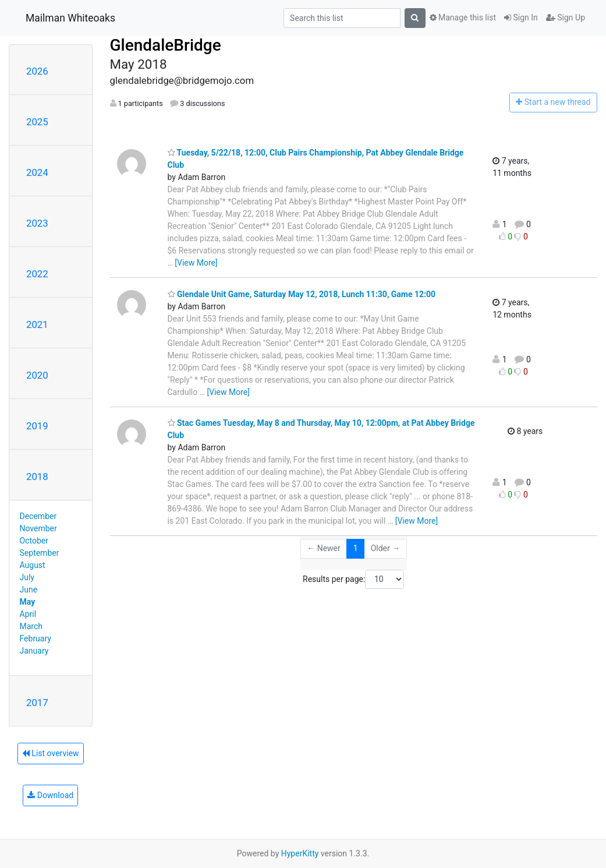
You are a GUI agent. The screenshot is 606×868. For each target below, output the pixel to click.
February (36, 638)
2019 (37, 426)
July (27, 577)
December (38, 516)
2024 (37, 172)
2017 (37, 703)
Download (50, 795)
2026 (37, 71)
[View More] (196, 263)
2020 (37, 375)
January (34, 651)
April (28, 614)
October (34, 541)
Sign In (521, 17)
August (33, 565)
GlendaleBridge (166, 45)
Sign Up (566, 17)
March (31, 626)
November (38, 528)
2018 (37, 477)
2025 (37, 122)
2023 (37, 223)
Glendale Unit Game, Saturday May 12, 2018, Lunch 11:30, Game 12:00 (302, 294)
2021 (37, 324)
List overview (51, 753)
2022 (37, 274)
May (28, 602)
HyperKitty (300, 853)
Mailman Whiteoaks (70, 18)
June (29, 590)
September (40, 553)
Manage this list (463, 17)
